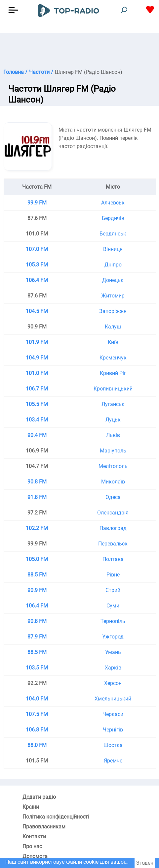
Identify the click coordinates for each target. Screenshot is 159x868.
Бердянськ (113, 234)
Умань (113, 652)
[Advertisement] (79, 49)
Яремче (113, 761)
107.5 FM (37, 714)
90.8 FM (37, 482)
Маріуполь (113, 451)
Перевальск (113, 544)
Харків (113, 668)
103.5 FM (37, 668)
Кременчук (113, 358)
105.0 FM (37, 559)
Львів (113, 435)
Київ (113, 342)
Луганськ (113, 404)
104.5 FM (37, 311)
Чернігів (113, 730)
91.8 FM (37, 497)
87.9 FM (37, 637)
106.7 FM (37, 389)
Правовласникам (44, 827)
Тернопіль (113, 621)
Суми (113, 606)
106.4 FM (37, 280)
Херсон (113, 683)
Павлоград (113, 528)
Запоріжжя (113, 311)
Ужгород (113, 637)
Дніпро (113, 265)
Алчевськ (113, 203)
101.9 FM (37, 342)
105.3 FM (37, 265)
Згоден (145, 863)
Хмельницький (113, 699)
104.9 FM (37, 358)
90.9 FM (37, 590)
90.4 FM (37, 435)
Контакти (34, 837)
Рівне (113, 575)
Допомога (35, 856)
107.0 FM (37, 249)
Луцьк (113, 420)
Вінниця (113, 249)
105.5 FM (37, 404)
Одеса (113, 497)
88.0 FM (37, 745)
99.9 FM (37, 203)
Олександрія (113, 513)
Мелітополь (113, 466)
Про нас (32, 846)
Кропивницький (113, 389)
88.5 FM (37, 575)
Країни (31, 807)
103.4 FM (37, 420)
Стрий (113, 590)
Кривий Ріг (113, 373)
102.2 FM (37, 528)
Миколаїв (113, 482)
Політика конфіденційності (56, 817)
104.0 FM (37, 699)
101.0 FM (37, 373)
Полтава (113, 559)
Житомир (113, 296)
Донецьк (113, 280)
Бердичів (113, 218)
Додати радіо (39, 797)
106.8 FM (37, 730)
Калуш (113, 327)
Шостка (113, 745)
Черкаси (113, 714)
